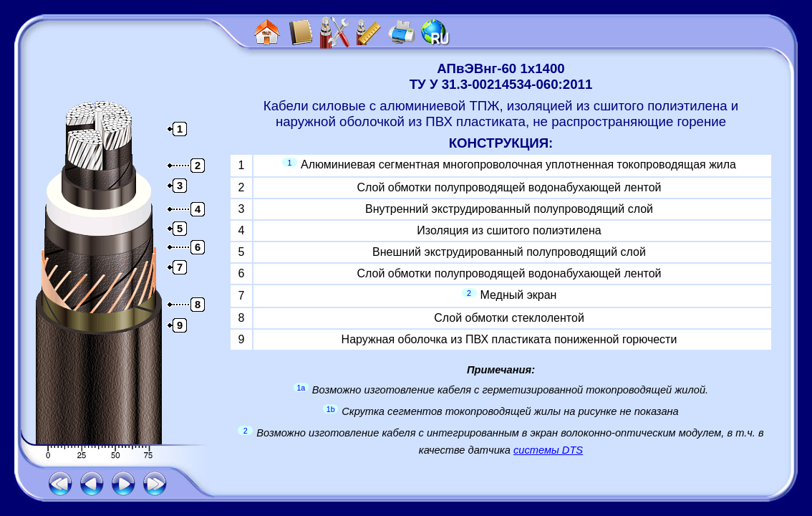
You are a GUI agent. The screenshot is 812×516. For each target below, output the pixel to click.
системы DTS (548, 450)
